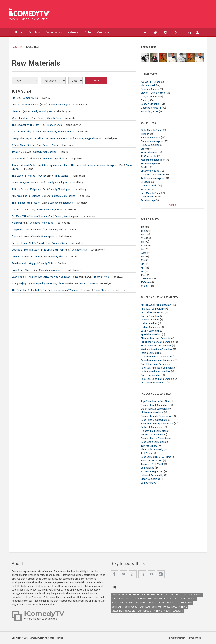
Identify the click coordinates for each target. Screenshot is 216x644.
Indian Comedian (151, 353)
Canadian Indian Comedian (157, 357)
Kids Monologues (151, 193)
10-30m (145, 283)
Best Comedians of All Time (157, 457)
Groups (107, 32)
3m (142, 242)
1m (142, 227)
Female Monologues (153, 141)
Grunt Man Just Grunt (25, 182)
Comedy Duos (149, 483)
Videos (75, 32)
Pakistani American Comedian (158, 368)
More (172, 205)
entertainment (149, 152)
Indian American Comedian (157, 371)
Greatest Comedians (152, 435)
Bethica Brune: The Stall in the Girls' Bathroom (39, 250)
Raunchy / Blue (150, 111)
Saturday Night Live (152, 472)
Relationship (148, 163)
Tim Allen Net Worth (153, 464)
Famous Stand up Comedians (158, 424)
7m (143, 268)
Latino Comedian (151, 331)
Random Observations (154, 175)
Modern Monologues (153, 160)
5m (142, 257)
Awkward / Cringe (151, 82)
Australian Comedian (153, 312)
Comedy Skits (31, 98)
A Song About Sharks (24, 145)
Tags (21, 47)
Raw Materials (149, 186)
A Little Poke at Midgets (26, 189)
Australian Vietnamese (154, 383)
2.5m (143, 238)
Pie (13, 98)
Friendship (18, 236)
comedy (145, 134)
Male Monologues (151, 130)
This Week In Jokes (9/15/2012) (29, 176)
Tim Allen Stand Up (152, 461)
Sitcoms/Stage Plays (89, 138)
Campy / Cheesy (150, 89)
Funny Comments (151, 145)
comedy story (148, 197)
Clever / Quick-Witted (153, 93)
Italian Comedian (151, 327)
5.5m (143, 260)
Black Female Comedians (155, 409)
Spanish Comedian (152, 335)
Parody (145, 189)
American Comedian (152, 309)
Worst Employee (21, 118)
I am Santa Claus (22, 270)
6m (143, 264)
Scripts (34, 32)
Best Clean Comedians (154, 442)
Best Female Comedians (155, 420)
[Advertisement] (134, 15)
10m (143, 275)
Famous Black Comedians (156, 405)
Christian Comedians (153, 412)
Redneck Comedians (152, 427)
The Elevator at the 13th (26, 125)
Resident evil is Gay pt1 (25, 263)
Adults (145, 167)
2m (142, 234)
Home (19, 32)
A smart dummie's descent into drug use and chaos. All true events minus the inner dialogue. (67, 165)
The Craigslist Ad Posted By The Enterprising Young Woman (46, 290)
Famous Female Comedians (157, 416)
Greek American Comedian (156, 364)
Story (144, 149)
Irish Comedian (150, 324)
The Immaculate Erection (27, 203)
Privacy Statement (177, 638)
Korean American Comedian (157, 346)
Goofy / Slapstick (151, 104)
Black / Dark (148, 85)
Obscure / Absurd (151, 108)
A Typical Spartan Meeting (27, 230)
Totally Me (18, 152)
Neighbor (17, 223)
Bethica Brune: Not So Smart (29, 243)
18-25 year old (149, 156)
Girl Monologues (150, 171)
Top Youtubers (149, 446)
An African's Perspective (26, 105)
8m (143, 271)
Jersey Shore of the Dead (26, 257)
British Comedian (151, 316)
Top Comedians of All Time (156, 401)
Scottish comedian (152, 375)
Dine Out (17, 111)
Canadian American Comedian (158, 360)
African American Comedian (157, 305)
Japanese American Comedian (158, 342)
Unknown (147, 279)
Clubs (92, 32)
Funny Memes (153, 595)
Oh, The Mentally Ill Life (26, 132)
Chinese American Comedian (157, 338)
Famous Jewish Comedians (156, 438)
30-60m (145, 286)
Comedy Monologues (61, 105)
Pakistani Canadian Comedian (158, 379)
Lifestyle (146, 182)
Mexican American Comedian (157, 349)
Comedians (55, 32)
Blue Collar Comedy (152, 449)
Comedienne (148, 468)
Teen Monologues (151, 138)
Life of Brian (19, 159)
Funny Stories (56, 125)
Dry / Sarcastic (149, 97)
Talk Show (147, 453)
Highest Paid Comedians (155, 431)
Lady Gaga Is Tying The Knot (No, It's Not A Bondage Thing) (46, 277)
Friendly (145, 100)
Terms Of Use (195, 638)
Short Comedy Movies (192, 595)
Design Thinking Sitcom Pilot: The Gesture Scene (40, 138)
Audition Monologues (153, 178)
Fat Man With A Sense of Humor (30, 216)
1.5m (143, 231)
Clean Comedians (151, 479)
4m (143, 249)
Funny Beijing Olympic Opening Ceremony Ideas (39, 283)
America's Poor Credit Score (28, 196)
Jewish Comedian (151, 320)
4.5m (143, 253)
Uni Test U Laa (20, 209)
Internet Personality (153, 475)
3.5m (143, 246)
